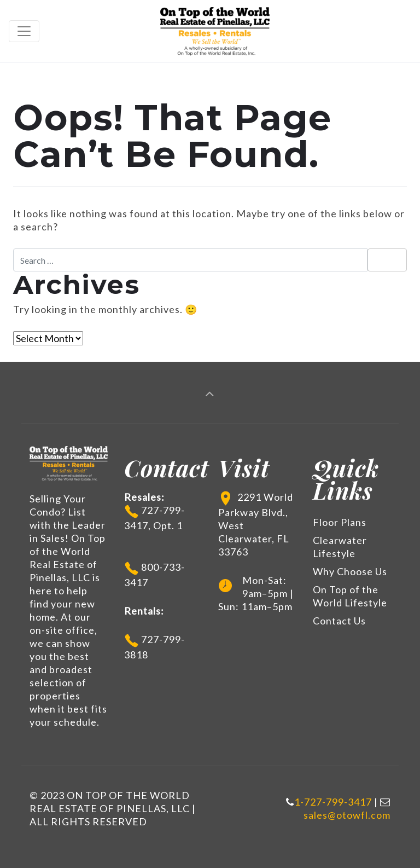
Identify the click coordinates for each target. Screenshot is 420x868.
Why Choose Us (350, 571)
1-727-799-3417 (333, 802)
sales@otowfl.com (347, 815)
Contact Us (339, 621)
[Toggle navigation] (24, 31)
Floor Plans (340, 522)
